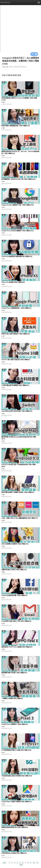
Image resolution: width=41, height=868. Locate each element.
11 (37, 863)
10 (34, 863)
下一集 (34, 54)
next (21, 865)
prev (4, 863)
